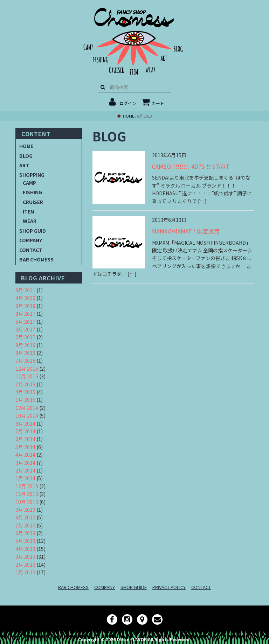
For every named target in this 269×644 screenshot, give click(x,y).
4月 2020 (25, 298)
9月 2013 (25, 510)
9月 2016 (25, 345)
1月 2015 (25, 400)
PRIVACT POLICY (169, 587)
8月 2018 (25, 306)
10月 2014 (27, 415)
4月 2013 (25, 549)
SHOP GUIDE (134, 587)
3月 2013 (25, 556)
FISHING (32, 192)
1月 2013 (25, 572)
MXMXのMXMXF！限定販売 (186, 231)
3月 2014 (25, 463)
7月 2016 (25, 360)
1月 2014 (25, 478)
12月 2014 (27, 408)
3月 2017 (25, 329)
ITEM (29, 211)
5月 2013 (25, 541)
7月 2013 (25, 525)
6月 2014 (25, 439)
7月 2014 (25, 431)
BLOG (26, 156)
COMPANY (31, 240)
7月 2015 (25, 384)
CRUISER (33, 202)
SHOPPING (32, 175)
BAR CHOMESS (36, 259)
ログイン (128, 103)
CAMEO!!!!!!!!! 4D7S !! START (191, 166)
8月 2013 (25, 517)
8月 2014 (25, 423)
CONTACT (31, 250)
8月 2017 (25, 314)
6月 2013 (25, 533)
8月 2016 (25, 353)
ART (24, 165)
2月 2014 (25, 470)
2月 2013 (25, 565)
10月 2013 (27, 502)
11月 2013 (27, 494)
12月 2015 (27, 369)
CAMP (29, 183)
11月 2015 (27, 376)
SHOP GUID (33, 231)
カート (153, 103)
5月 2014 (25, 447)
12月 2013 (27, 486)
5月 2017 (25, 322)
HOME (26, 146)
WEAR (30, 221)
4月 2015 (25, 392)
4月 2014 (25, 455)
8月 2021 (25, 290)
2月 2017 (25, 337)
